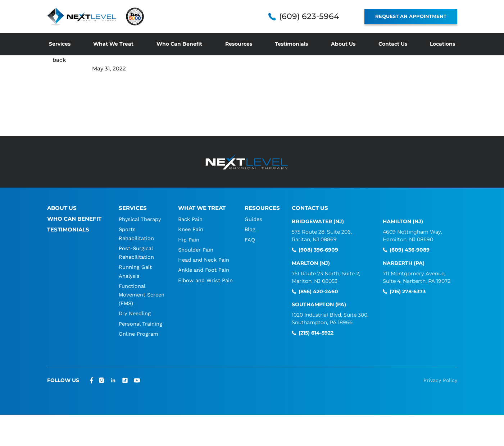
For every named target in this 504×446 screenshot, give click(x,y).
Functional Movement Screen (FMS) (136, 294)
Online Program (139, 333)
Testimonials (291, 44)
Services (60, 44)
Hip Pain (188, 239)
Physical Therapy (140, 219)
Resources (239, 44)
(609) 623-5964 (309, 17)
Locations (442, 44)
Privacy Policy (440, 379)
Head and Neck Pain (203, 259)
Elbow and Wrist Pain (205, 280)
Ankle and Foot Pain (203, 270)
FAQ (250, 239)
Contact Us (393, 44)
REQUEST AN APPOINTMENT (411, 16)
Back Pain (190, 219)
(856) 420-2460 (318, 291)
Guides (254, 219)
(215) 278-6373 (408, 291)
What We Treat (113, 44)
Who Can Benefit (179, 44)
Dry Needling (135, 313)
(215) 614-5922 (316, 333)
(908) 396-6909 (318, 250)
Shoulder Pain (196, 249)
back (59, 60)
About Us (343, 44)
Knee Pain (190, 229)
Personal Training (140, 323)
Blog (250, 229)
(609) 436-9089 (410, 250)
